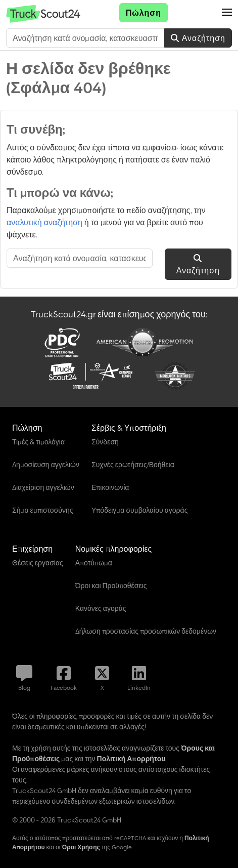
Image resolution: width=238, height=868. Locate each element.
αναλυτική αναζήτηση (44, 222)
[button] (227, 13)
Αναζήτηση (198, 38)
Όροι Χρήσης (81, 847)
